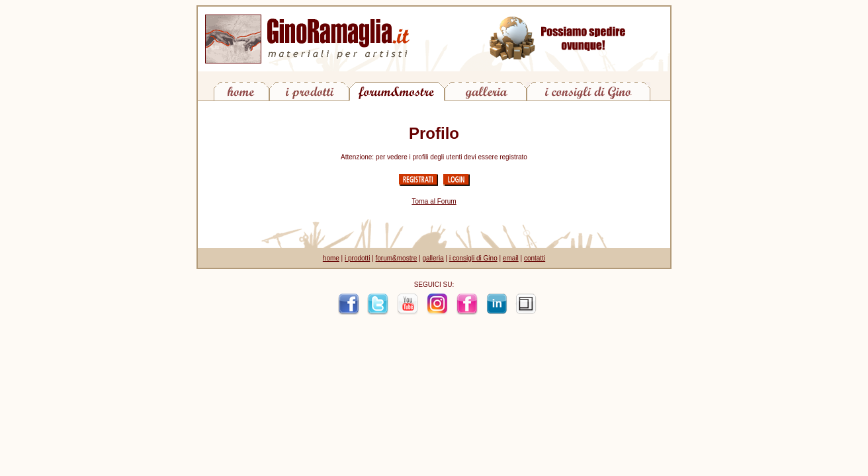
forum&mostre (397, 258)
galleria (433, 258)
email (511, 258)
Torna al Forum (434, 201)
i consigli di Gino (473, 258)
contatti (535, 258)
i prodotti (357, 258)
